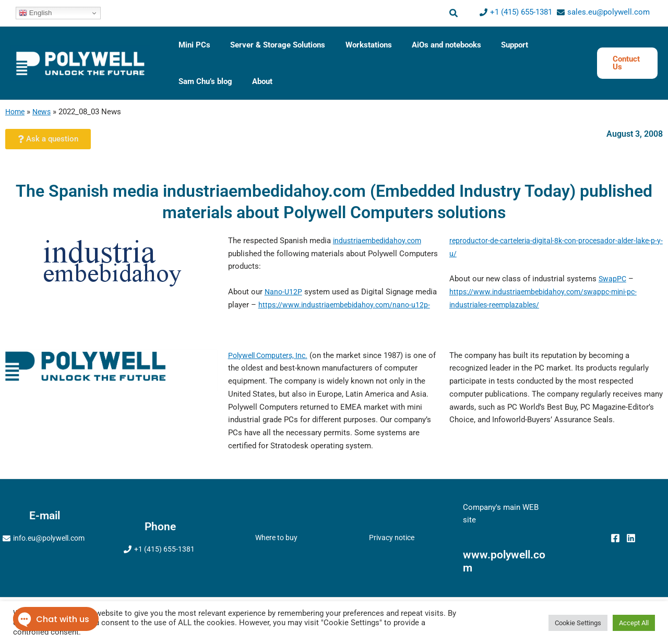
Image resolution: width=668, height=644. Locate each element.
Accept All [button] (634, 623)
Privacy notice (392, 538)
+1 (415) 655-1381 (521, 12)
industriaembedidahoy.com (380, 241)
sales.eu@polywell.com (609, 12)
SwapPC (613, 279)
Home (16, 112)
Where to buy (276, 538)
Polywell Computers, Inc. (271, 355)
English (35, 13)
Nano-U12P (284, 292)
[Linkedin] (631, 538)
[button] (454, 13)
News (44, 112)
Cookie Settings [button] (578, 623)
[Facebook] (615, 538)
